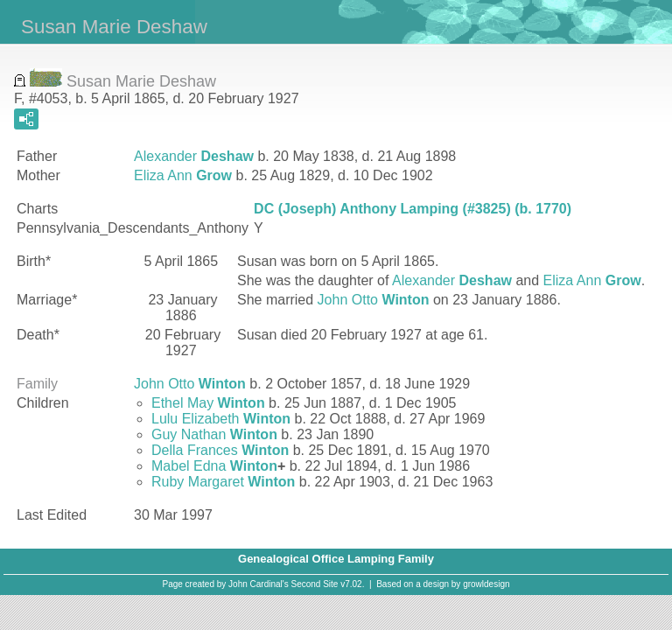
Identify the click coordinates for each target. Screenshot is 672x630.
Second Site (315, 584)
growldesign (486, 584)
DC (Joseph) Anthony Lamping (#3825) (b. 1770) (413, 209)
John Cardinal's (259, 584)
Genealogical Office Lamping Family (336, 559)
